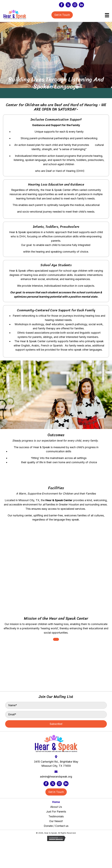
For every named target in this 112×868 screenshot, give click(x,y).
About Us (56, 807)
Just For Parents (56, 812)
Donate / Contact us (56, 826)
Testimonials (56, 816)
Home (56, 802)
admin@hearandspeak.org (56, 777)
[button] (62, 5)
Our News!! (56, 821)
